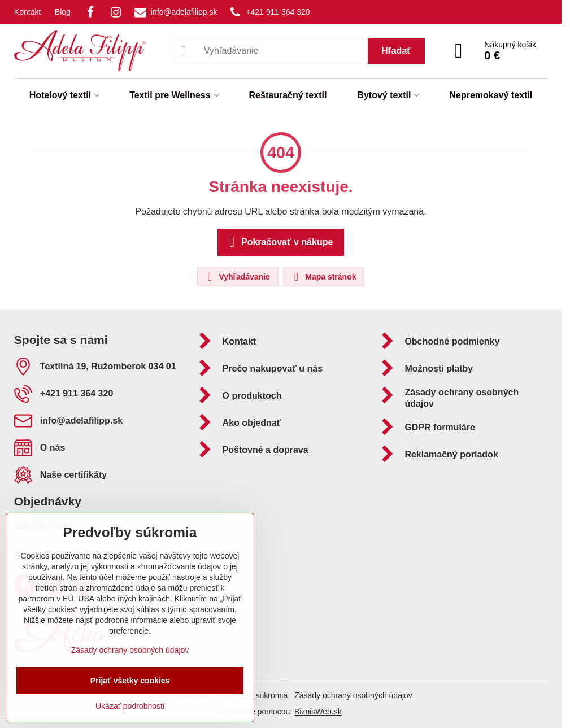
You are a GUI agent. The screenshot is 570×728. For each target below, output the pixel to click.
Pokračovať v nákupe (279, 242)
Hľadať (396, 51)
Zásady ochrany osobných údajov (353, 695)
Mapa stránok (323, 277)
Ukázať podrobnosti (130, 706)
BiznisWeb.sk (318, 712)
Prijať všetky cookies (130, 681)
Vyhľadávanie (237, 277)
